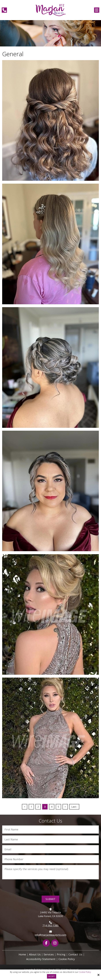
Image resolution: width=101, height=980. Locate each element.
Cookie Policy (85, 972)
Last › (74, 807)
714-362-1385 (51, 925)
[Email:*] (50, 849)
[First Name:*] (50, 830)
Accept (52, 976)
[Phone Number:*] (50, 859)
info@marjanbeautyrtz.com (50, 935)
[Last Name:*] (50, 839)
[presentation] (51, 887)
